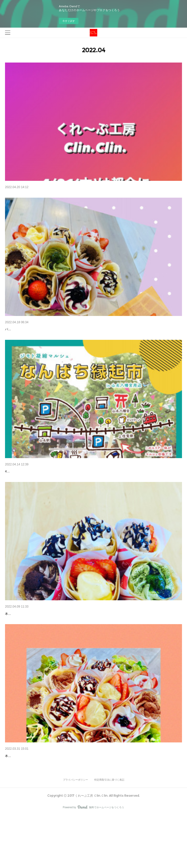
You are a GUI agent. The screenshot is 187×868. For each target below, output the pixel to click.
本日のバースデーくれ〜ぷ (26, 795)
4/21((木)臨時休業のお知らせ (28, 194)
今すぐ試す (69, 21)
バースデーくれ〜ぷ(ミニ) (25, 337)
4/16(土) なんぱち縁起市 (24, 492)
